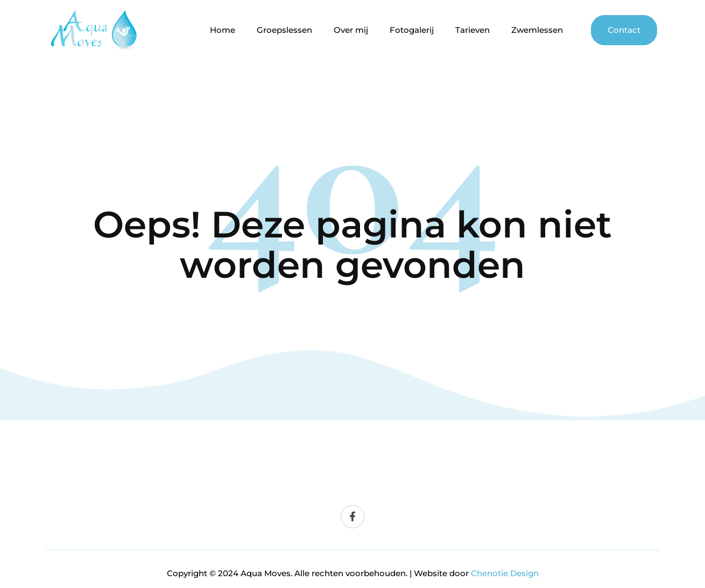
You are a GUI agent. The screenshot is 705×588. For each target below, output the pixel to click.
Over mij (351, 30)
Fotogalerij (412, 30)
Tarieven (473, 30)
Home (223, 30)
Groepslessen (284, 30)
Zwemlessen (537, 30)
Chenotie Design (505, 573)
